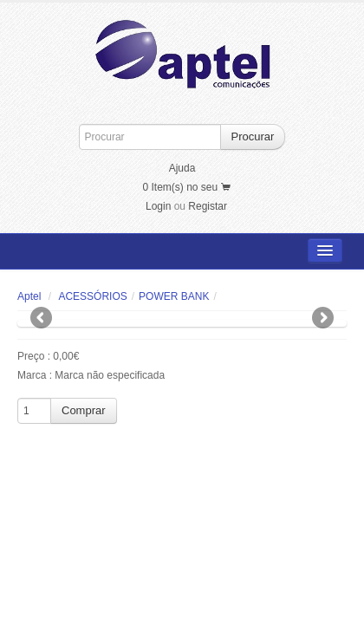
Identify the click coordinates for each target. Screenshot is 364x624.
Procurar (253, 136)
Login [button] (158, 206)
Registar (208, 206)
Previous (42, 319)
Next (322, 319)
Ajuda (182, 168)
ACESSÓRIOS (92, 296)
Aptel (29, 296)
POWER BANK (174, 296)
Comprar (84, 410)
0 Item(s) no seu (186, 187)
